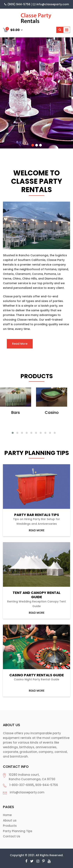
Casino (52, 412)
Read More (20, 344)
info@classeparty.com (51, 4)
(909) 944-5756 (17, 4)
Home (7, 815)
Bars (16, 412)
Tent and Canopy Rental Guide (37, 595)
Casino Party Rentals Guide (37, 675)
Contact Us (12, 836)
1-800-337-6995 (22, 785)
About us (10, 820)
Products (10, 826)
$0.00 (13, 30)
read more (37, 530)
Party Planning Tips (18, 831)
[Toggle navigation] (67, 30)
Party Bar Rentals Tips (37, 515)
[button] (13, 433)
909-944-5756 (47, 785)
